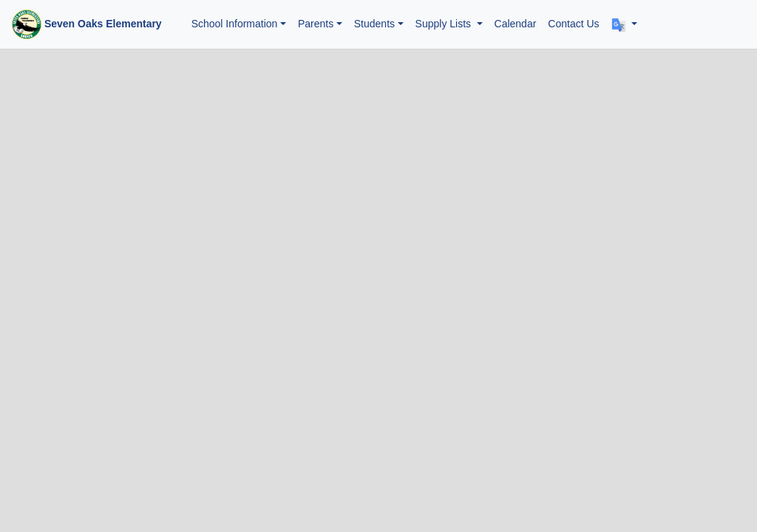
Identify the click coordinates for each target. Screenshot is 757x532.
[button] (624, 24)
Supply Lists (445, 24)
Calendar (516, 24)
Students (374, 24)
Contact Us (573, 24)
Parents (316, 24)
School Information (235, 24)
